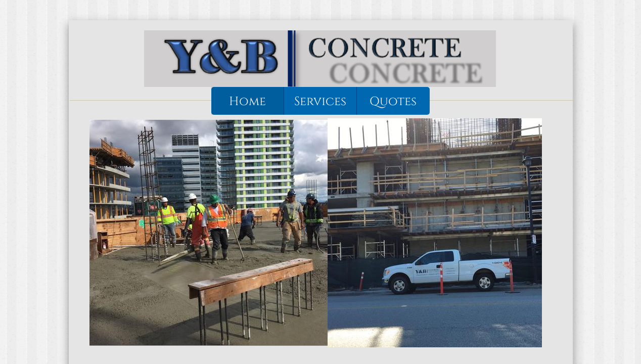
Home (247, 102)
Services (320, 102)
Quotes (393, 102)
